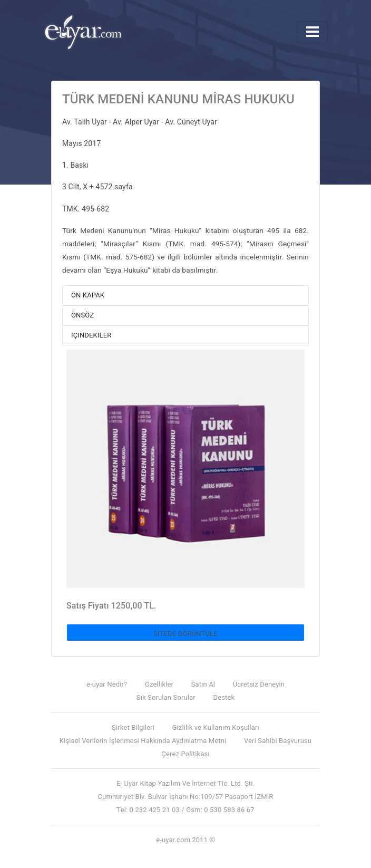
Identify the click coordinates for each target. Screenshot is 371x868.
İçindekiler (91, 335)
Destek (224, 697)
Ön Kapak (88, 295)
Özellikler (159, 684)
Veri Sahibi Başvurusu (278, 741)
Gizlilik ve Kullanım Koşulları (216, 727)
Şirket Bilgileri (133, 727)
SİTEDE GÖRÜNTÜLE (185, 634)
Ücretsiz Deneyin (259, 684)
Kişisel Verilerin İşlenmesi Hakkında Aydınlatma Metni (143, 741)
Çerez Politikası (185, 754)
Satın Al (203, 684)
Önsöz (82, 315)
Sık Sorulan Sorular (166, 697)
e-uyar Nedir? (107, 684)
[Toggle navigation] (313, 32)
